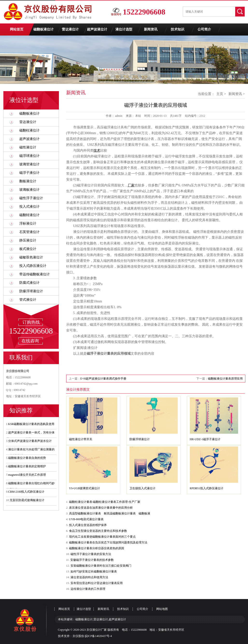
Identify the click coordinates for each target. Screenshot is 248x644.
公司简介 (204, 29)
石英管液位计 (29, 232)
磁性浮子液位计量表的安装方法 (91, 554)
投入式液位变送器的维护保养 (88, 525)
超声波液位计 (97, 29)
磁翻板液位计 (43, 29)
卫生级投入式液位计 (142, 488)
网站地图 (162, 609)
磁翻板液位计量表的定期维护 (27, 466)
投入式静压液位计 (33, 266)
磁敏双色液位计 (31, 257)
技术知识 (177, 29)
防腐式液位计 (29, 283)
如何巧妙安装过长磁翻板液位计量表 (94, 571)
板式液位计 (28, 249)
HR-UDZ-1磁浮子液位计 (205, 439)
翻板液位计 (28, 181)
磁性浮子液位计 (31, 198)
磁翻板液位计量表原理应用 (225, 379)
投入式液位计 (29, 207)
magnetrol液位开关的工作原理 (27, 475)
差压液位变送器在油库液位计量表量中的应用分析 (101, 508)
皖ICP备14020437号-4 (98, 636)
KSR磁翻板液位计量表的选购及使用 (31, 424)
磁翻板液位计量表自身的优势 (27, 458)
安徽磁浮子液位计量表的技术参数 (92, 560)
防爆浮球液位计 (31, 291)
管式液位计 (28, 300)
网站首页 (17, 29)
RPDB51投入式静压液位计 (207, 488)
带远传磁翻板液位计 (35, 274)
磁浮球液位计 (29, 156)
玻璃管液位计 (29, 164)
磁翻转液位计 (29, 215)
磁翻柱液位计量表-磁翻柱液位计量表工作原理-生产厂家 (105, 502)
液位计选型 (124, 29)
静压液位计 (28, 240)
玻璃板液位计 (29, 190)
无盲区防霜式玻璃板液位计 (27, 500)
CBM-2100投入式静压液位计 (26, 492)
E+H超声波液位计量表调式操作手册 (103, 379)
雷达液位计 (70, 29)
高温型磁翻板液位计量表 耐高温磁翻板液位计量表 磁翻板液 (110, 513)
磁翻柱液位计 (29, 130)
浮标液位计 (28, 223)
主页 (220, 94)
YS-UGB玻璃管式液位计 (85, 488)
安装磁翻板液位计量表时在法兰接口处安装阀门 (101, 566)
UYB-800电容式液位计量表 (86, 519)
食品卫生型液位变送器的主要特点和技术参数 (98, 531)
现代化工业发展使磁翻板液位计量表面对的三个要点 (102, 537)
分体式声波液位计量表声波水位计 (30, 441)
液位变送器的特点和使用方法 (89, 577)
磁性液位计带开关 (81, 439)
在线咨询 (30, 341)
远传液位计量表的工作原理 (88, 589)
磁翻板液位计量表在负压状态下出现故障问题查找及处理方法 (108, 542)
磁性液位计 (28, 147)
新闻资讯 (151, 29)
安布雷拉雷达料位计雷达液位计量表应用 (97, 583)
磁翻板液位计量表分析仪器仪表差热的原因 (97, 548)
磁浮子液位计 (29, 173)
